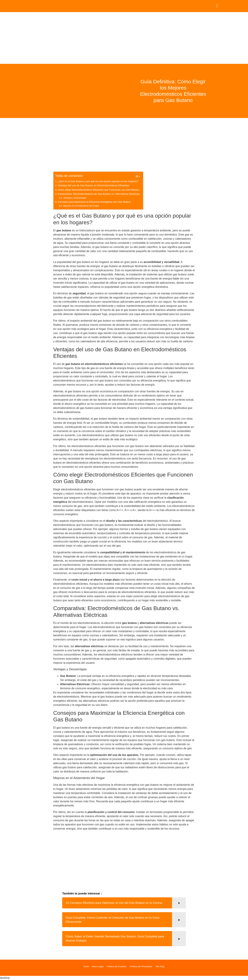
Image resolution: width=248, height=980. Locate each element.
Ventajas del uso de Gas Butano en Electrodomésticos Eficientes (93, 185)
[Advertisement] (124, 38)
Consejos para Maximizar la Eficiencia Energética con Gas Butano (94, 202)
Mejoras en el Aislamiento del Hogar (81, 206)
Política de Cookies (117, 966)
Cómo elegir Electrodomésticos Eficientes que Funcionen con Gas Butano (98, 190)
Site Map (160, 966)
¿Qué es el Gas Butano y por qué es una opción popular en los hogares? (98, 181)
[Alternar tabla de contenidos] (136, 176)
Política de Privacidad (141, 966)
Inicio (86, 966)
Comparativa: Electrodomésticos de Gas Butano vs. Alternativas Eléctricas (99, 194)
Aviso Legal (97, 966)
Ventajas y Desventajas (75, 198)
